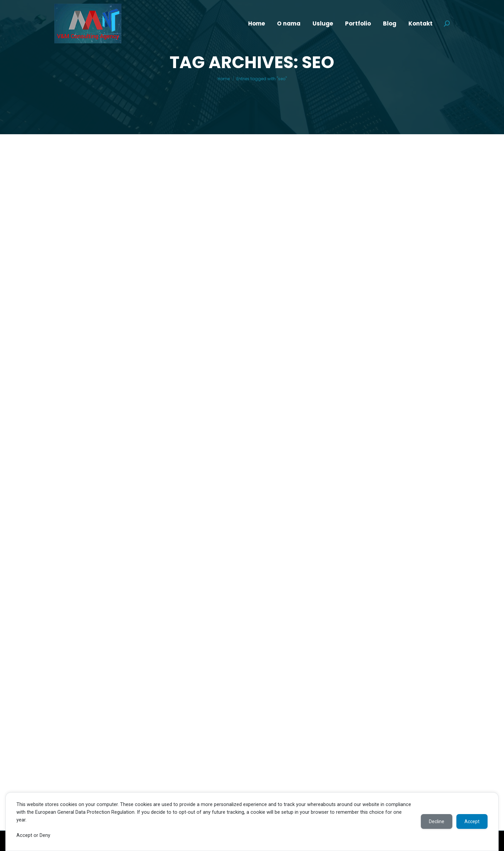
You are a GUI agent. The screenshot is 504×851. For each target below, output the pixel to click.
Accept (472, 821)
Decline (437, 821)
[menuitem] (257, 24)
